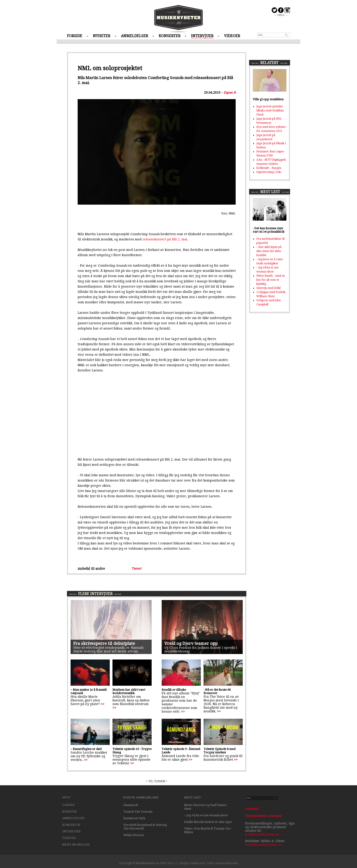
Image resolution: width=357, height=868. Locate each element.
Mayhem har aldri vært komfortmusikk (129, 691)
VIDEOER (232, 36)
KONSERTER (170, 36)
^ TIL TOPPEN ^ (157, 781)
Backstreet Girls (134, 818)
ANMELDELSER (134, 36)
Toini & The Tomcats (138, 812)
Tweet (137, 569)
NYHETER (102, 36)
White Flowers (134, 835)
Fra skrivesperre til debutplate (104, 643)
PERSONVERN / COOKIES (264, 816)
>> (102, 704)
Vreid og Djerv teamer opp (191, 643)
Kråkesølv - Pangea (269, 168)
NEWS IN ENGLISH (76, 845)
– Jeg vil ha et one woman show (206, 815)
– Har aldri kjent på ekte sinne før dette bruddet (269, 251)
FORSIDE (75, 36)
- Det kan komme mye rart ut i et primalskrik (269, 230)
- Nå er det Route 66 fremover (217, 691)
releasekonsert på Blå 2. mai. (165, 239)
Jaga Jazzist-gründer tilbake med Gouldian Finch (270, 111)
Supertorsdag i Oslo (269, 172)
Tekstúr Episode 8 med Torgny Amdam (219, 751)
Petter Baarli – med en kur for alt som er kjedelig (271, 280)
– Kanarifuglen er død (86, 749)
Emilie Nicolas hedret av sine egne (208, 822)
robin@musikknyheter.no (264, 845)
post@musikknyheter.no (262, 834)
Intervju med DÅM (269, 288)
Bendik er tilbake (174, 690)
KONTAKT (252, 809)
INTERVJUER (202, 36)
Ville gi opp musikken (268, 99)
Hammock (131, 805)
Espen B (230, 93)
